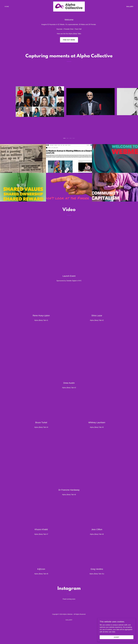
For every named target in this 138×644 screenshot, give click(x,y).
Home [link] (7, 7)
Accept (117, 637)
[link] (69, 6)
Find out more (69, 40)
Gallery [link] (130, 7)
